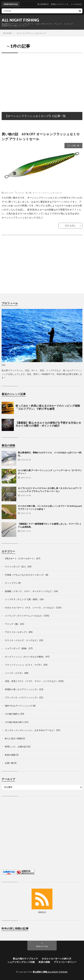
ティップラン (11, 583)
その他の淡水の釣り (14, 722)
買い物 (28, 193)
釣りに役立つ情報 (13, 738)
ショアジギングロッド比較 (21, 962)
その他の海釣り (12, 714)
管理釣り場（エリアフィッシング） (22, 689)
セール (21, 193)
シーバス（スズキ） (14, 673)
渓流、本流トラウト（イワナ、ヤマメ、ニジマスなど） (31, 681)
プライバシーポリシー (65, 962)
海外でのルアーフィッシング (19, 706)
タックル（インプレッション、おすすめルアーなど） (30, 730)
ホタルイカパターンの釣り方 (56, 959)
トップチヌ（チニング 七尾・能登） (22, 599)
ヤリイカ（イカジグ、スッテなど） (22, 640)
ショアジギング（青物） (17, 648)
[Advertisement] (42, 79)
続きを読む (70, 226)
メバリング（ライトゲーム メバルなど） (24, 616)
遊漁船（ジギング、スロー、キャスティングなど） (29, 591)
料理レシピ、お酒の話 (15, 747)
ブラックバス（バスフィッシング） (22, 697)
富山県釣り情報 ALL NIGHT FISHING (50, 972)
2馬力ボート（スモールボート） (20, 558)
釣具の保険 (10, 755)
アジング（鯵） (12, 624)
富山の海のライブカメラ (25, 959)
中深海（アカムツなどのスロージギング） (25, 575)
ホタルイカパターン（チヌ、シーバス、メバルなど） (30, 608)
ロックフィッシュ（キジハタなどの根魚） (25, 657)
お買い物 (75, 146)
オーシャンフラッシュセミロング (47, 193)
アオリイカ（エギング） (17, 632)
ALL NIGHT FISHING (20, 20)
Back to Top (42, 946)
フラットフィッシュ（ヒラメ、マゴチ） (24, 665)
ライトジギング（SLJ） (16, 567)
